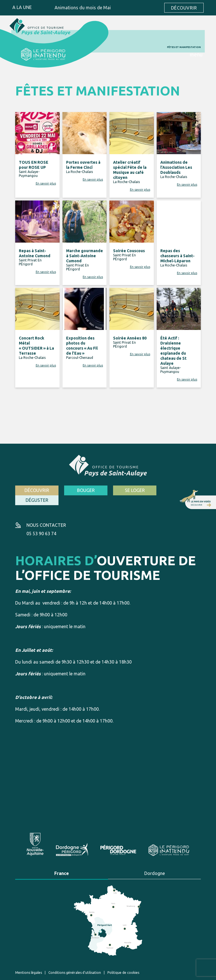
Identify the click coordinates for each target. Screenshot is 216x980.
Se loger (132, 490)
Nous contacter (46, 515)
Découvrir (184, 8)
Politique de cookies (123, 962)
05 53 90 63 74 (41, 523)
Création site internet (139, 974)
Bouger (84, 490)
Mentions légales (29, 962)
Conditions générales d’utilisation (75, 962)
